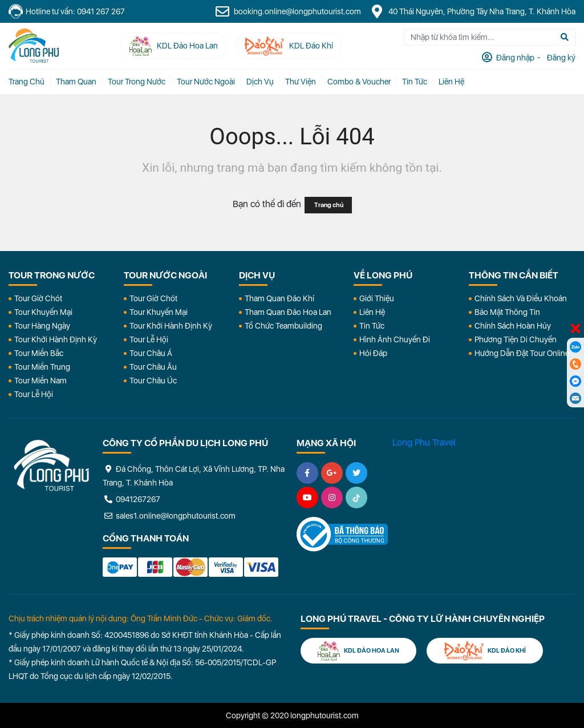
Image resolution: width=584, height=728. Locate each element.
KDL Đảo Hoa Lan (358, 651)
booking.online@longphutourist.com (288, 11)
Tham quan (76, 82)
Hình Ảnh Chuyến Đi (395, 339)
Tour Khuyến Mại (43, 312)
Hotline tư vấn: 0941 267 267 (67, 12)
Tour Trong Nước (137, 82)
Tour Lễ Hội (34, 394)
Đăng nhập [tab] (514, 58)
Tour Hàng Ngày (42, 326)
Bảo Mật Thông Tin (507, 312)
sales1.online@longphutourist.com (169, 516)
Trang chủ (27, 82)
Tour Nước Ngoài (206, 82)
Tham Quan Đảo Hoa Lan (288, 312)
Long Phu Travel (424, 442)
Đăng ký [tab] (560, 58)
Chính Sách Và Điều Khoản (521, 298)
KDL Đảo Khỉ (485, 651)
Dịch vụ (260, 82)
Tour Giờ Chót (38, 298)
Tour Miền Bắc (39, 353)
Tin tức (415, 82)
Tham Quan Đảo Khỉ (279, 298)
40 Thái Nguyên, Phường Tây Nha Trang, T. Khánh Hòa (473, 11)
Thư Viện (301, 82)
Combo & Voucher (359, 82)
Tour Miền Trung (42, 367)
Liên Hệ (451, 82)
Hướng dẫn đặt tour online (522, 353)
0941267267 (131, 499)
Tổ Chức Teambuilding (283, 326)
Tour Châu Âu (153, 367)
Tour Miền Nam (40, 381)
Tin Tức (372, 326)
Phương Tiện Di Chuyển (516, 339)
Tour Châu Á (151, 353)
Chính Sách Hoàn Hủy (513, 326)
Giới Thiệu (377, 298)
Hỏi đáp (373, 353)
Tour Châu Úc (153, 381)
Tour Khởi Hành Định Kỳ (56, 339)
